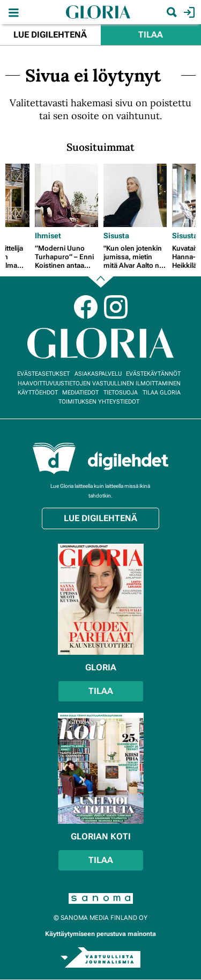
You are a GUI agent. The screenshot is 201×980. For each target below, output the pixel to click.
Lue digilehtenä (50, 35)
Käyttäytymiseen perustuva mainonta (100, 934)
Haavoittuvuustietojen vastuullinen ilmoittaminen (99, 383)
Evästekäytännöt (153, 374)
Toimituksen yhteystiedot (99, 402)
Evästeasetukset (43, 374)
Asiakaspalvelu (98, 374)
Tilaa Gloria (162, 393)
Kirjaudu (188, 12)
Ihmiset (48, 236)
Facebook (86, 307)
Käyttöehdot (38, 393)
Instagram (116, 307)
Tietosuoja (121, 393)
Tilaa (151, 35)
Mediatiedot (80, 393)
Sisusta (116, 236)
